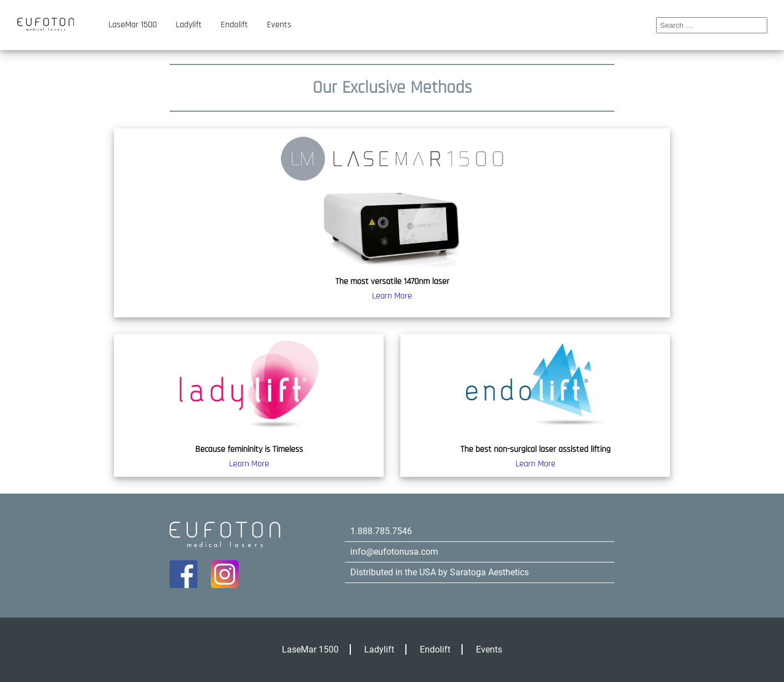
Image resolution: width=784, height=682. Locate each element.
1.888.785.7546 (381, 531)
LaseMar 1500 (133, 25)
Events (279, 25)
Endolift (234, 25)
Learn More (392, 296)
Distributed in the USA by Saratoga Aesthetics (440, 572)
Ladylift (189, 25)
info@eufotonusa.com (394, 552)
